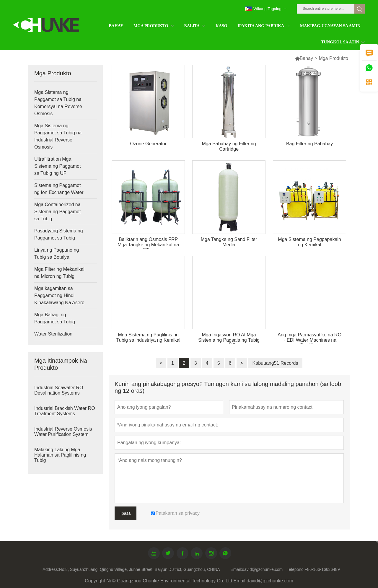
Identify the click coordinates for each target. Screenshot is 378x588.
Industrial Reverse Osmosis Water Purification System (63, 432)
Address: (51, 569)
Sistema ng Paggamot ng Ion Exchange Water (59, 189)
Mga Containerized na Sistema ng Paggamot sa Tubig (57, 212)
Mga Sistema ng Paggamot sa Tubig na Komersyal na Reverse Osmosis (58, 103)
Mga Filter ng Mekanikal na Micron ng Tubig (59, 273)
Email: (236, 569)
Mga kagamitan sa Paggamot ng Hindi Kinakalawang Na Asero (59, 295)
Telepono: (296, 569)
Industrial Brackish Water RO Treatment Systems (65, 411)
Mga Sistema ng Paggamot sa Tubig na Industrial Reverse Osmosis (58, 136)
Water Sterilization (53, 334)
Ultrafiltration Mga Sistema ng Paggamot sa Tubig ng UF (57, 166)
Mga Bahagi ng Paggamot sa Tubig (55, 318)
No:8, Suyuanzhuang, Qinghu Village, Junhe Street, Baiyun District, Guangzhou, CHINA (140, 569)
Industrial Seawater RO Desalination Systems (59, 390)
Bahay (306, 58)
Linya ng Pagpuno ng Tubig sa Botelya (57, 254)
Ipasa (126, 513)
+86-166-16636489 (322, 569)
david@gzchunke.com (262, 569)
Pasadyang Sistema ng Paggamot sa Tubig (59, 234)
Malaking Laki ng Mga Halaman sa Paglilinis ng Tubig (60, 455)
